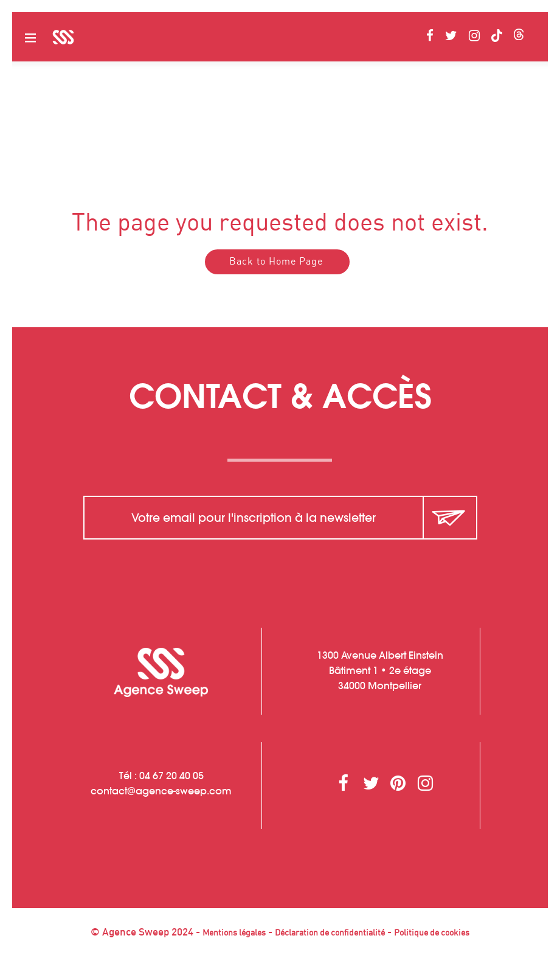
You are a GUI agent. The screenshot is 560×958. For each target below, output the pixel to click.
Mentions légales (234, 933)
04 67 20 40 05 (171, 776)
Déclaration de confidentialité (330, 933)
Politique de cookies (432, 933)
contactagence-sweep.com (161, 791)
